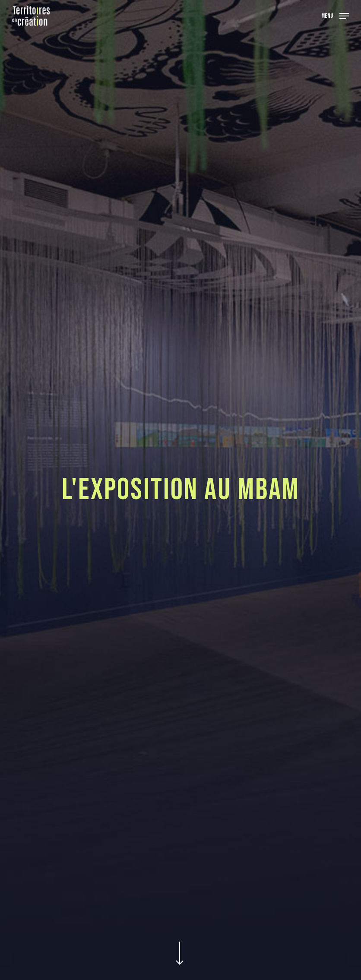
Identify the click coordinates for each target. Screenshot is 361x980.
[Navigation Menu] (335, 15)
